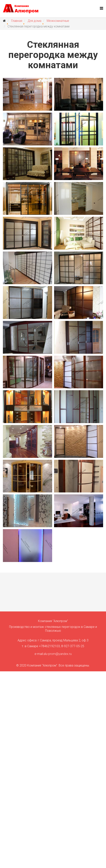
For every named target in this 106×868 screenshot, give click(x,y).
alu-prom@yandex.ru (58, 654)
